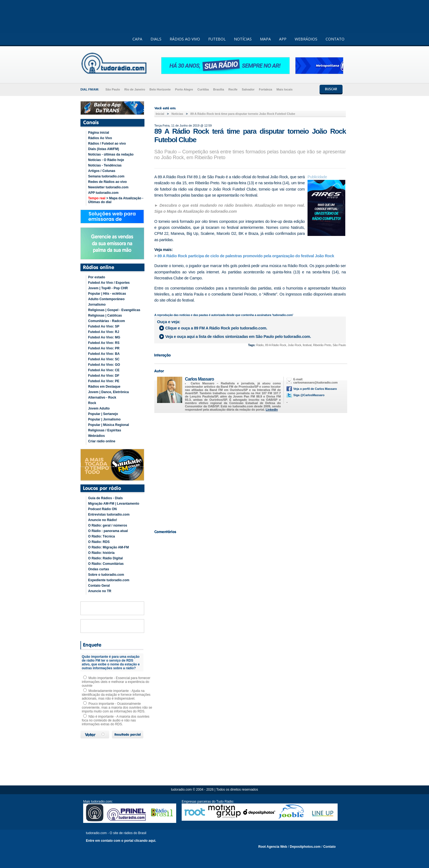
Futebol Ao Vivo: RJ (104, 332)
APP (283, 39)
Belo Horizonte (160, 89)
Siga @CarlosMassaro (309, 395)
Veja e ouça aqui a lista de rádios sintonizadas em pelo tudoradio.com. (238, 337)
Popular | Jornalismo (104, 419)
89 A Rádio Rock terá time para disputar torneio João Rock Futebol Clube (243, 114)
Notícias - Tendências (105, 165)
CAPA (137, 39)
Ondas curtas (99, 569)
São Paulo (113, 89)
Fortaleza (265, 89)
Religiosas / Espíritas (105, 430)
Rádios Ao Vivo (100, 138)
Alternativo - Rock (102, 398)
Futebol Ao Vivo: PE (104, 381)
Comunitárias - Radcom (107, 321)
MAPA (265, 39)
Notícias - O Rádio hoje (106, 160)
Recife (233, 89)
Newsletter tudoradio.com (108, 187)
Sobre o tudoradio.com (106, 575)
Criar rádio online (102, 441)
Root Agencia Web (273, 847)
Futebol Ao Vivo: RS (104, 343)
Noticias (177, 114)
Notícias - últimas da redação (111, 154)
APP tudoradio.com (103, 193)
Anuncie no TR (100, 591)
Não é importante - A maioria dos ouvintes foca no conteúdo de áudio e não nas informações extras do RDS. (116, 720)
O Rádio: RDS (99, 542)
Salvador (248, 89)
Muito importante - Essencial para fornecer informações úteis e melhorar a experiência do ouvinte (116, 682)
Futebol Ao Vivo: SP (104, 326)
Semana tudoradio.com (106, 176)
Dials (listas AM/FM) (104, 149)
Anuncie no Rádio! (103, 520)
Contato (329, 847)
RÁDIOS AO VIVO (185, 39)
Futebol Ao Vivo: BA (104, 354)
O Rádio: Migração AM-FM (108, 547)
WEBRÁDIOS (306, 39)
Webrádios (96, 436)
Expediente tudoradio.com (109, 580)
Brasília (219, 89)
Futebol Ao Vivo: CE (104, 370)
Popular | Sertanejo (103, 414)
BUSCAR (331, 89)
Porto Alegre (184, 89)
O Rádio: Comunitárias (106, 564)
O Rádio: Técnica (102, 536)
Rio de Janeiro (135, 89)
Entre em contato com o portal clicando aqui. (121, 841)
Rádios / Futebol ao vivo (107, 144)
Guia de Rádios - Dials (105, 498)
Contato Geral (99, 586)
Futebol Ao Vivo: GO (104, 365)
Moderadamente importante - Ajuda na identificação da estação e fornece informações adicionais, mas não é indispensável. (116, 695)
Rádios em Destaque (104, 387)
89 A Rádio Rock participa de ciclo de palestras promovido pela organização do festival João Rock (246, 256)
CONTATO (335, 39)
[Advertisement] (250, 470)
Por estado (97, 277)
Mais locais (285, 89)
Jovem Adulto (99, 408)
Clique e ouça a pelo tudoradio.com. (216, 328)
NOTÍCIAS (243, 39)
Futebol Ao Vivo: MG (104, 337)
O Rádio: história (101, 553)
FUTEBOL (217, 39)
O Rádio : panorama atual (108, 531)
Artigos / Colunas (102, 171)
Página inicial (99, 133)
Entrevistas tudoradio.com (109, 515)
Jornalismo (97, 305)
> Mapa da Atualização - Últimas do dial (116, 200)
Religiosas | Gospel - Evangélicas (114, 310)
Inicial (160, 114)
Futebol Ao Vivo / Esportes (109, 283)
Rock (92, 403)
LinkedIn (272, 410)
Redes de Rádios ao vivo (107, 182)
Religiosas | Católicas (105, 315)
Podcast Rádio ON (102, 509)
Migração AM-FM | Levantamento (114, 504)
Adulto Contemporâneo (106, 299)
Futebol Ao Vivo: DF (104, 376)
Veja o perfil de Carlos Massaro (315, 389)
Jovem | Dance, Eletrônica (108, 392)
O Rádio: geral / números (108, 525)
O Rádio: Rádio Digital (105, 558)
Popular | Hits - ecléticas (107, 294)
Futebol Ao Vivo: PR (104, 348)
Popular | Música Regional (108, 425)
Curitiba (203, 89)
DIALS (156, 39)
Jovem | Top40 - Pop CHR (108, 288)
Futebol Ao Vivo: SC (104, 359)
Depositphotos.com (305, 847)
